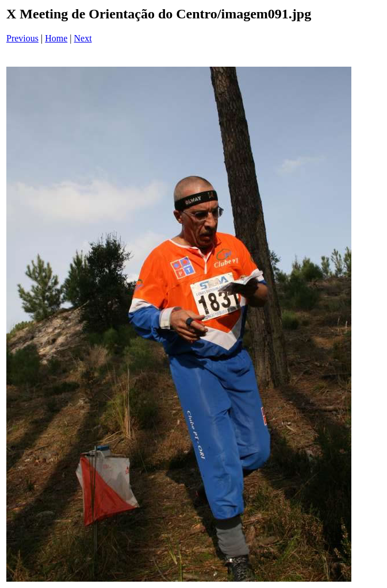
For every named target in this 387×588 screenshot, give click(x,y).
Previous (22, 38)
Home (56, 38)
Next (83, 38)
